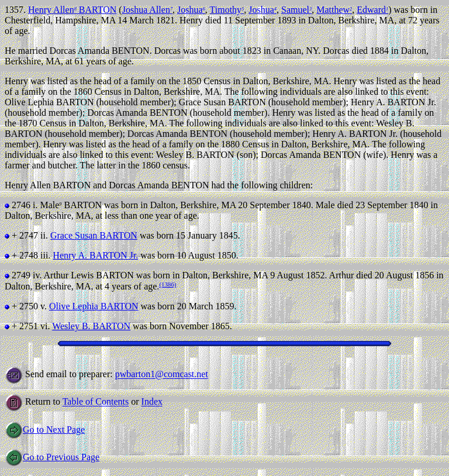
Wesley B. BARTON (91, 326)
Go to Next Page (45, 430)
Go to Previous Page (52, 457)
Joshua (191, 10)
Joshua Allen (147, 10)
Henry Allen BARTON (72, 10)
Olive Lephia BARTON (94, 306)
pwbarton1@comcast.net (162, 375)
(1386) (167, 284)
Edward (372, 10)
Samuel (296, 10)
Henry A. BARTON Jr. (95, 255)
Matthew (334, 10)
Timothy (227, 10)
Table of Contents (96, 402)
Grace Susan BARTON (94, 235)
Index (152, 402)
